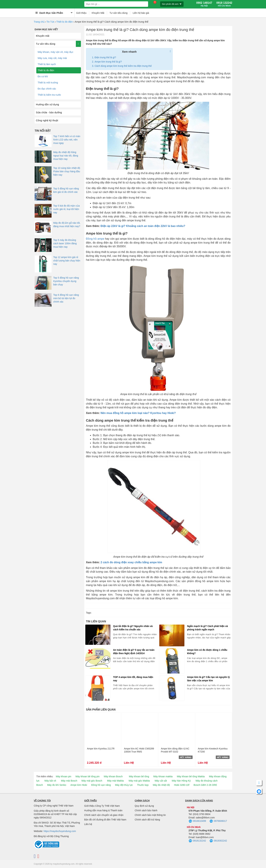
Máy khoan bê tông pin (88, 776)
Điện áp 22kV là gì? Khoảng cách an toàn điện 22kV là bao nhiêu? (143, 226)
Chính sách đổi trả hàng (147, 820)
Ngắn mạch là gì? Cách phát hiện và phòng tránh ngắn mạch (207, 628)
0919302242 (218, 841)
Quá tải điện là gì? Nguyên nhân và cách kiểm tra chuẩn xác (133, 628)
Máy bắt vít (50, 781)
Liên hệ (88, 824)
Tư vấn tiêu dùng (119, 13)
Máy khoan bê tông (139, 776)
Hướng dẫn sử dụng (47, 104)
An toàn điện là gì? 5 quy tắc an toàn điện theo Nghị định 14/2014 (134, 652)
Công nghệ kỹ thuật (47, 120)
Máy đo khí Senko (57, 785)
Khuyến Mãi (98, 13)
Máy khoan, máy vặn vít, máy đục (55, 52)
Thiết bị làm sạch (47, 64)
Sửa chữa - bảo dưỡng (49, 112)
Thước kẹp (143, 785)
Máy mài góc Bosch (92, 781)
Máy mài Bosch (69, 781)
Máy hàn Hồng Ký (181, 781)
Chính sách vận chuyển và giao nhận (104, 815)
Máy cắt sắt (161, 781)
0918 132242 (224, 4)
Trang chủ (39, 22)
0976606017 (218, 821)
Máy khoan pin (64, 776)
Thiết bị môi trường (48, 83)
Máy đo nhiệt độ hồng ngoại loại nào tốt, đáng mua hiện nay (66, 156)
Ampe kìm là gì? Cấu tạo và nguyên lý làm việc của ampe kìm (208, 679)
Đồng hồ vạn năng (101, 785)
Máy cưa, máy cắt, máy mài (52, 58)
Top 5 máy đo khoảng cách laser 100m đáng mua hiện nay (65, 243)
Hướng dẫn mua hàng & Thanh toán (103, 810)
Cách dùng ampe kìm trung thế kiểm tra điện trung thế (123, 66)
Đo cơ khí (43, 76)
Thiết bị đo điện (65, 22)
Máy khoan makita (163, 776)
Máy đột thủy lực (124, 785)
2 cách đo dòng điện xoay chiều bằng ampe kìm (131, 562)
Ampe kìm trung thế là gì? (108, 62)
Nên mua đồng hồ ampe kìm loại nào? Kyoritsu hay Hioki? (138, 413)
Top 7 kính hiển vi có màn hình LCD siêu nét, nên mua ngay (67, 140)
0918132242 (197, 841)
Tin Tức (50, 22)
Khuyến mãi (43, 36)
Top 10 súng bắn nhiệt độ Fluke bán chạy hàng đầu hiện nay (67, 171)
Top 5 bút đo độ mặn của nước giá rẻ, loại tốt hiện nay (66, 209)
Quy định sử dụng (144, 806)
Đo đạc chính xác (47, 89)
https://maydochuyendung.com (60, 831)
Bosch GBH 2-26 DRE (205, 785)
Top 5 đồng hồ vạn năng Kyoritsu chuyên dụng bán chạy (66, 281)
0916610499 (197, 821)
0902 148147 (204, 4)
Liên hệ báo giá (141, 13)
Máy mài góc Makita (139, 781)
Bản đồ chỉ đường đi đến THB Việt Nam (105, 820)
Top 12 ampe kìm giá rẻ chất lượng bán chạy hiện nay (67, 261)
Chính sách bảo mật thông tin (150, 815)
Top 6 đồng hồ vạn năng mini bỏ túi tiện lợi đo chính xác (66, 298)
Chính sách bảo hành (146, 810)
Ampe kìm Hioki (79, 785)
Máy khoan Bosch (113, 776)
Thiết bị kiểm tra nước (49, 95)
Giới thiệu (81, 13)
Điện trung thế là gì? (105, 57)
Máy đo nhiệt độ (161, 785)
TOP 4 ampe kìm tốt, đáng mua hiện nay (133, 679)
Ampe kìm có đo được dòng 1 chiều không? (207, 652)
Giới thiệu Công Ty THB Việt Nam (102, 806)
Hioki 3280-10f (182, 785)
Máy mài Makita (115, 781)
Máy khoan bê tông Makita (191, 776)
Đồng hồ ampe (95, 239)
